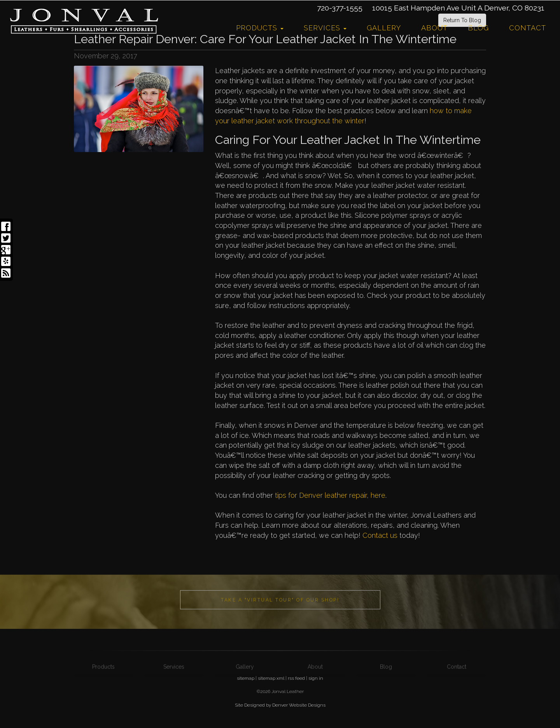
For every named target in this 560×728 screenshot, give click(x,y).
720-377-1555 (340, 8)
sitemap (246, 678)
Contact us (380, 535)
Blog (478, 28)
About (434, 28)
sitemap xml (271, 678)
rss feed (296, 678)
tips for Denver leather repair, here (330, 495)
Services (325, 28)
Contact (528, 28)
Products (260, 28)
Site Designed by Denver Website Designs (280, 705)
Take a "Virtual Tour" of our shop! (280, 631)
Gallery (384, 28)
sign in (316, 678)
